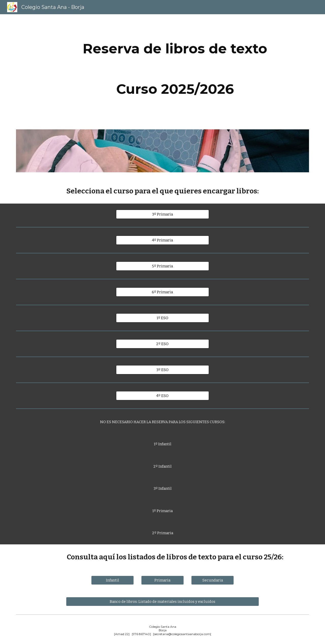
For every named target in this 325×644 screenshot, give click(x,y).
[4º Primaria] (162, 240)
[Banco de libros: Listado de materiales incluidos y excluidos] (162, 601)
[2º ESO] (162, 344)
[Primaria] (162, 580)
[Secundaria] (213, 580)
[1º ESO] (162, 318)
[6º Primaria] (162, 292)
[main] (175, 49)
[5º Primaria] (162, 266)
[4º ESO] (162, 396)
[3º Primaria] (162, 214)
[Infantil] (112, 580)
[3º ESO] (162, 370)
